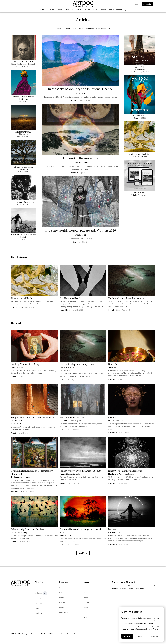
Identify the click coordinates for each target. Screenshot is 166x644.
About (111, 10)
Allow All (127, 636)
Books (95, 10)
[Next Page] (83, 553)
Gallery (79, 10)
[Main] (83, 4)
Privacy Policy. (152, 629)
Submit (119, 10)
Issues (51, 10)
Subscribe (147, 4)
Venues (103, 10)
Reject (140, 636)
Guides (59, 10)
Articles (43, 10)
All (109, 29)
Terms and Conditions (82, 634)
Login (137, 4)
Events (87, 10)
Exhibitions (69, 10)
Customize (154, 636)
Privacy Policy (66, 634)
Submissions (101, 29)
